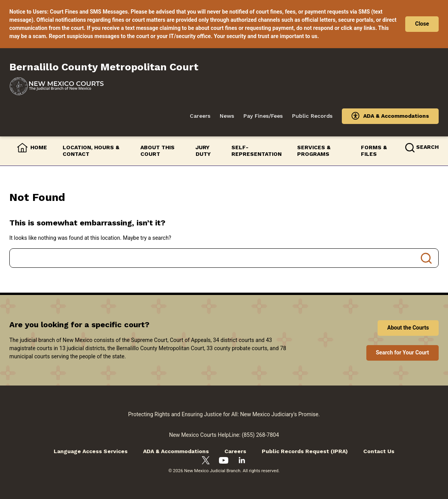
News (227, 116)
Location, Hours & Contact (91, 151)
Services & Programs (314, 151)
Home (39, 147)
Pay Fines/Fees (263, 116)
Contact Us (379, 451)
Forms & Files (374, 151)
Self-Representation (256, 151)
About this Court (157, 151)
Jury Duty (203, 151)
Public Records (312, 116)
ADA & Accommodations (396, 116)
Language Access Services (91, 451)
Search (426, 258)
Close (422, 24)
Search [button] (427, 147)
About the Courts (408, 328)
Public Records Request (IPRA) (305, 451)
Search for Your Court (403, 352)
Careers (200, 116)
